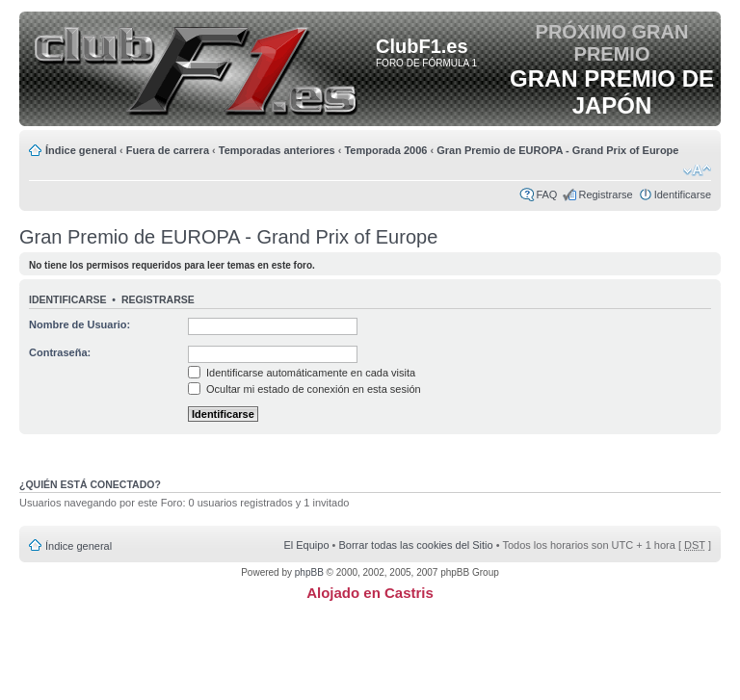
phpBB (309, 572)
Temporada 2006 (385, 150)
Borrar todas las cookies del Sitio (415, 545)
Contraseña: (60, 352)
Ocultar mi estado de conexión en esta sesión (304, 389)
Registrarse (605, 194)
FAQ (546, 194)
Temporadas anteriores (277, 150)
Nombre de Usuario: (79, 324)
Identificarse (683, 194)
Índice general (81, 150)
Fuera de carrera (168, 150)
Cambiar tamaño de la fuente (697, 170)
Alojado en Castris (370, 593)
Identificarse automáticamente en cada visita (302, 373)
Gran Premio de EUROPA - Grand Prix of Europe (557, 150)
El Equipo (306, 545)
